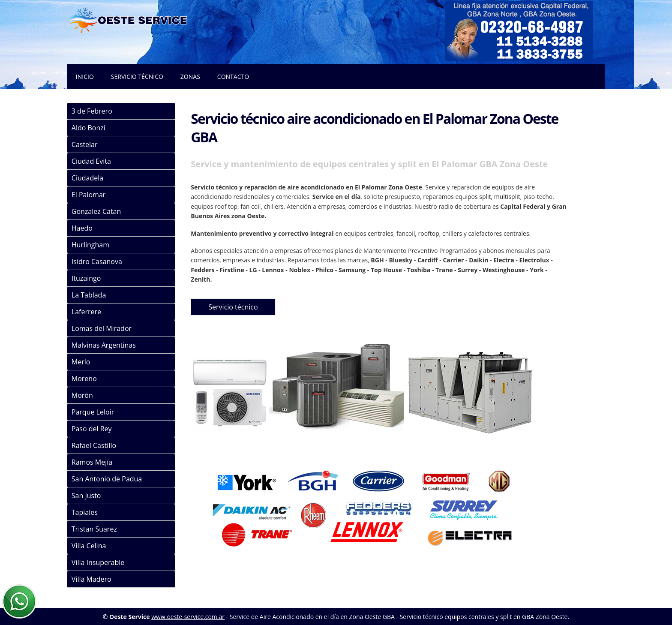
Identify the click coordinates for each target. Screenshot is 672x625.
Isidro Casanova (97, 261)
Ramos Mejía (92, 462)
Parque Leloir (93, 412)
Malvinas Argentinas (104, 345)
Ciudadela (87, 178)
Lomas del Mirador (102, 328)
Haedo (82, 228)
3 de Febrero (92, 111)
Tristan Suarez (94, 529)
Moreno (84, 379)
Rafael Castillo (94, 445)
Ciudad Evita (91, 161)
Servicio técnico (137, 77)
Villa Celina (89, 546)
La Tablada (89, 295)
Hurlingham (90, 245)
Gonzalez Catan (96, 211)
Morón (82, 395)
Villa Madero (91, 579)
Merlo (81, 362)
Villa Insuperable (98, 562)
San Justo (86, 496)
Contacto (233, 77)
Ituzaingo (86, 278)
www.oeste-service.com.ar (188, 617)
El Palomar (89, 195)
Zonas (190, 77)
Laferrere (86, 312)
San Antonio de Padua (107, 479)
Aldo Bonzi (88, 128)
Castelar (85, 144)
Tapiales (85, 512)
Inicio (85, 77)
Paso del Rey (92, 429)
